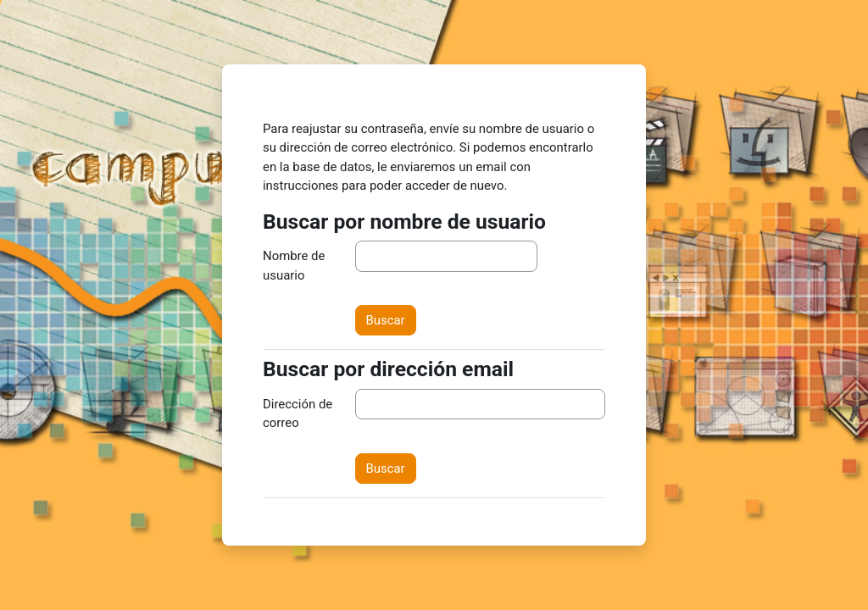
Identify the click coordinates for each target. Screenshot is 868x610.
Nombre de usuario (294, 265)
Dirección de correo (298, 413)
